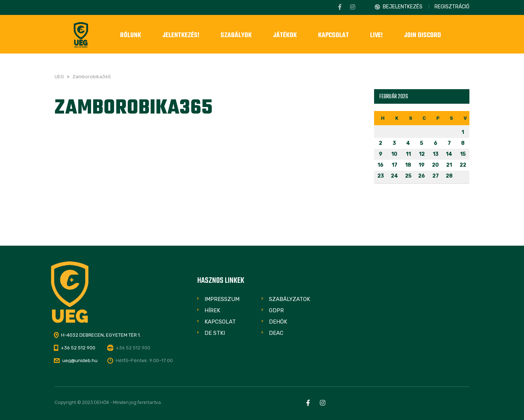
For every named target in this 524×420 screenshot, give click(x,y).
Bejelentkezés (403, 7)
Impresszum (222, 299)
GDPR (276, 310)
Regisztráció (452, 7)
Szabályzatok (289, 299)
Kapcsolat (220, 322)
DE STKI (215, 333)
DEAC (276, 333)
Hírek (212, 310)
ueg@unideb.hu (80, 360)
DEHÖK (278, 322)
